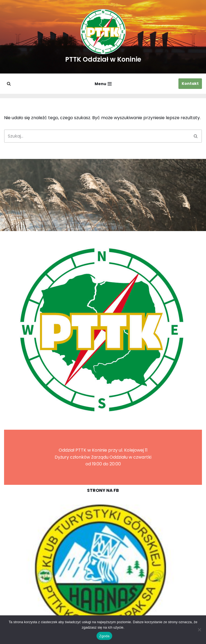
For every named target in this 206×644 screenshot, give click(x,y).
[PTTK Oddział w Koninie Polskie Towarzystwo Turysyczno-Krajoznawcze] (103, 37)
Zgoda (104, 636)
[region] (103, 568)
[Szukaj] (9, 84)
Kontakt (190, 84)
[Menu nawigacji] (103, 84)
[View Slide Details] (103, 568)
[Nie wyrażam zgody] (199, 630)
